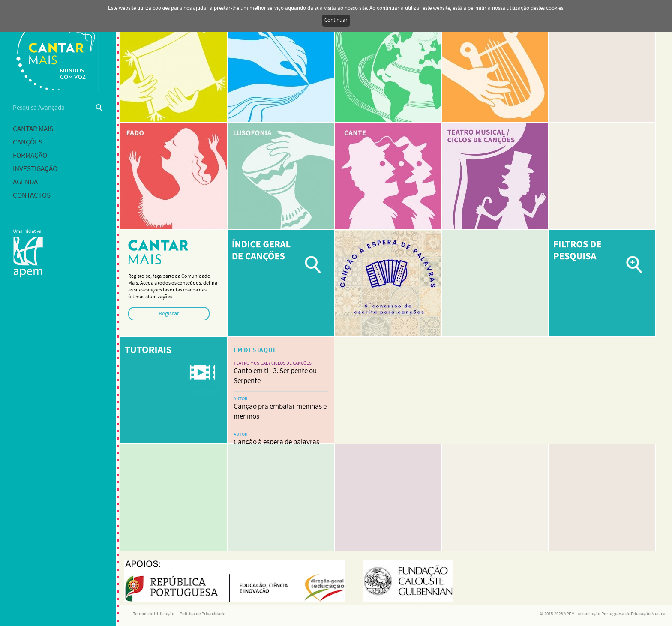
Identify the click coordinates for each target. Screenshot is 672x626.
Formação (30, 156)
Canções (28, 142)
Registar (169, 314)
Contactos (32, 196)
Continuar (336, 20)
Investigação (35, 169)
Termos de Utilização (154, 614)
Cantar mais (33, 129)
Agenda (25, 182)
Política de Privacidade (202, 614)
